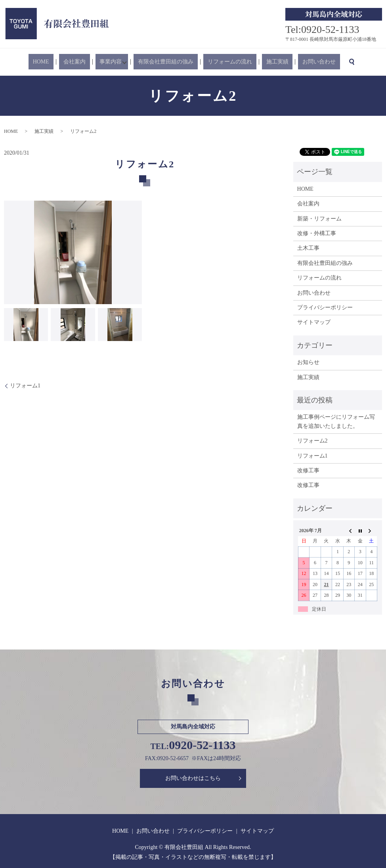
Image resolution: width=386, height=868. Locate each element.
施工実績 (263, 62)
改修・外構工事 (317, 233)
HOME (64, 62)
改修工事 (308, 470)
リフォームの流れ (224, 62)
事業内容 (116, 62)
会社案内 (88, 62)
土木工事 (308, 248)
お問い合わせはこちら (193, 778)
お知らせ (308, 362)
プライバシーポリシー (325, 308)
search (325, 62)
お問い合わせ (296, 62)
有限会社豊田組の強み (169, 62)
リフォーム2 (312, 441)
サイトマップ (314, 322)
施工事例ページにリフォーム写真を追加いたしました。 (336, 421)
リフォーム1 (25, 386)
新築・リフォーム (319, 219)
